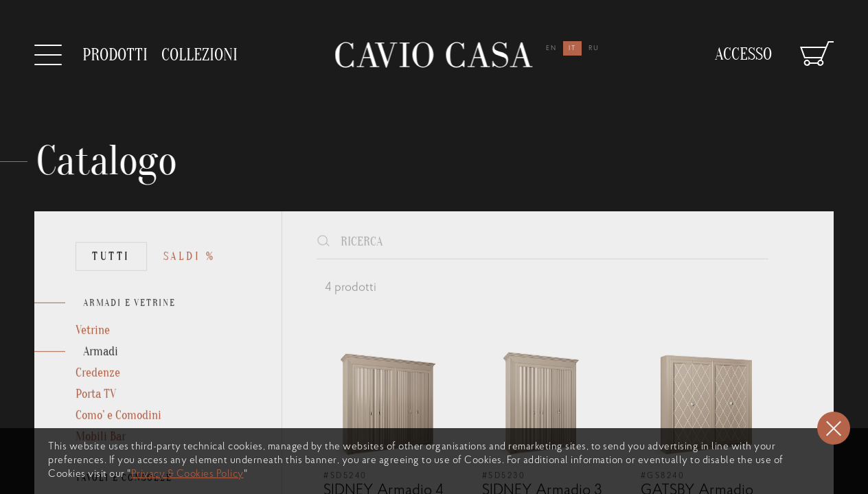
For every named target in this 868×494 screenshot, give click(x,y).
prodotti (115, 55)
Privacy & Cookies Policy (187, 474)
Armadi (101, 373)
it (573, 48)
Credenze (98, 394)
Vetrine (93, 352)
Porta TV (96, 415)
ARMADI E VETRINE (129, 324)
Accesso (743, 49)
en (551, 48)
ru (594, 48)
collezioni (199, 50)
